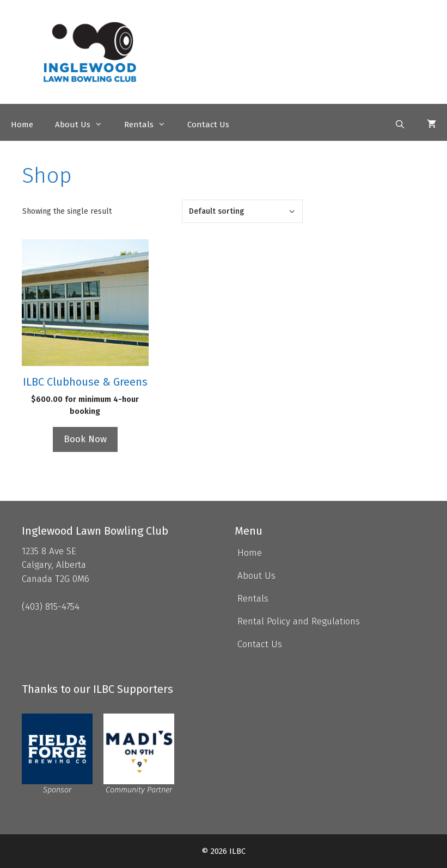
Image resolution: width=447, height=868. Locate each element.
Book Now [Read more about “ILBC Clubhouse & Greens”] (85, 439)
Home (22, 125)
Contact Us (208, 125)
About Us (84, 125)
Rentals (150, 125)
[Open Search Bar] (400, 125)
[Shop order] (242, 211)
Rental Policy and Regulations (299, 621)
